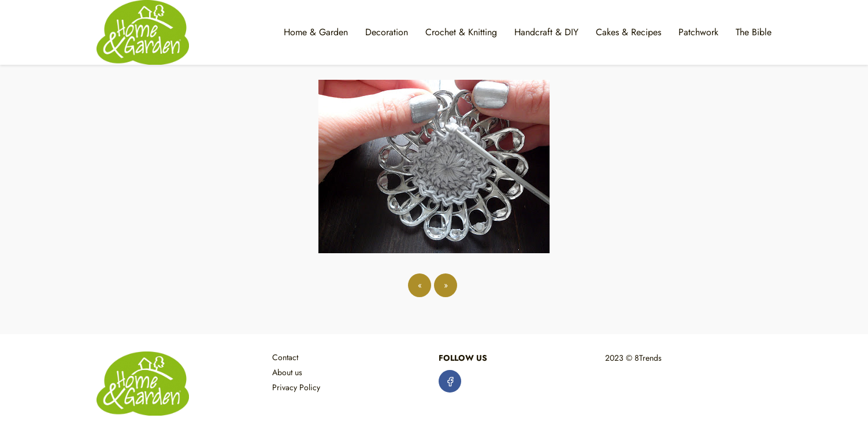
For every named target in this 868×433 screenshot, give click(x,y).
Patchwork (698, 32)
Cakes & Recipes (628, 32)
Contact (285, 357)
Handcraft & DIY (546, 32)
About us (287, 372)
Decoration (387, 32)
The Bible (754, 32)
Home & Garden (316, 32)
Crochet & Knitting (461, 32)
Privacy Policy (296, 387)
